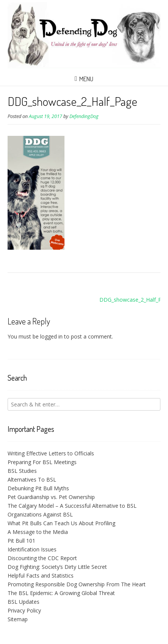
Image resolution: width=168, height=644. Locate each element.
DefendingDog (84, 116)
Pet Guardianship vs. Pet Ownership (51, 497)
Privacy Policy (24, 610)
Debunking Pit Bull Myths (38, 488)
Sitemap (18, 619)
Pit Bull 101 (21, 541)
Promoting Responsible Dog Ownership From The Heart (77, 584)
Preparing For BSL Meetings (42, 462)
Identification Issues (32, 549)
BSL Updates (24, 602)
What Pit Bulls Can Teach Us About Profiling (61, 523)
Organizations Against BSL (40, 514)
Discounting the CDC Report (42, 558)
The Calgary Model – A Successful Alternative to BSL (72, 506)
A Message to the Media (38, 532)
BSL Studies (22, 471)
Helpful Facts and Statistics (41, 576)
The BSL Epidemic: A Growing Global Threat (61, 593)
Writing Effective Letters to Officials (51, 453)
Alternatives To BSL (32, 479)
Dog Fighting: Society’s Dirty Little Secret (57, 567)
